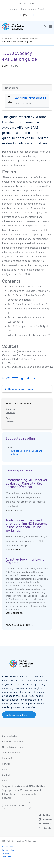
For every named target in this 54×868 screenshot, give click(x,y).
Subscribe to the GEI (15, 805)
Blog (23, 9)
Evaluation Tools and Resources (24, 38)
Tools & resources (11, 752)
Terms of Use (8, 857)
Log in (32, 3)
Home (5, 38)
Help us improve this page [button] (21, 389)
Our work (14, 9)
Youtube (47, 824)
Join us (22, 3)
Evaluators (10, 413)
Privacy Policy (8, 850)
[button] (45, 27)
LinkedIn (47, 828)
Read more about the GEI (17, 715)
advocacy (10, 422)
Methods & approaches (14, 747)
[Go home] (16, 27)
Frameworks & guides (13, 741)
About (41, 9)
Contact (32, 9)
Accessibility (8, 846)
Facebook (47, 819)
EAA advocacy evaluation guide (18, 41)
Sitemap (6, 853)
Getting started (10, 736)
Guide (15, 66)
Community (8, 758)
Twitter (46, 815)
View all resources (18, 625)
